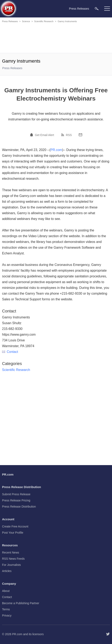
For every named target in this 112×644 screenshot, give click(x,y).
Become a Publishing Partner (21, 603)
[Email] (80, 135)
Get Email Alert (44, 135)
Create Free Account (15, 526)
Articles (7, 571)
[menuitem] (97, 9)
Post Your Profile (13, 533)
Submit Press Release (16, 494)
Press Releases (10, 21)
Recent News (11, 552)
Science (26, 21)
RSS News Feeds (13, 559)
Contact (10, 352)
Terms (6, 609)
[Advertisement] (56, 39)
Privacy (7, 615)
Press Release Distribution (19, 507)
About (6, 591)
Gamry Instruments (67, 21)
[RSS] (63, 135)
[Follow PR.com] (108, 634)
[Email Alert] (32, 135)
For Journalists (11, 565)
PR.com (56, 150)
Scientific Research (44, 21)
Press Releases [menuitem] (79, 9)
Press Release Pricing (16, 500)
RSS (69, 135)
